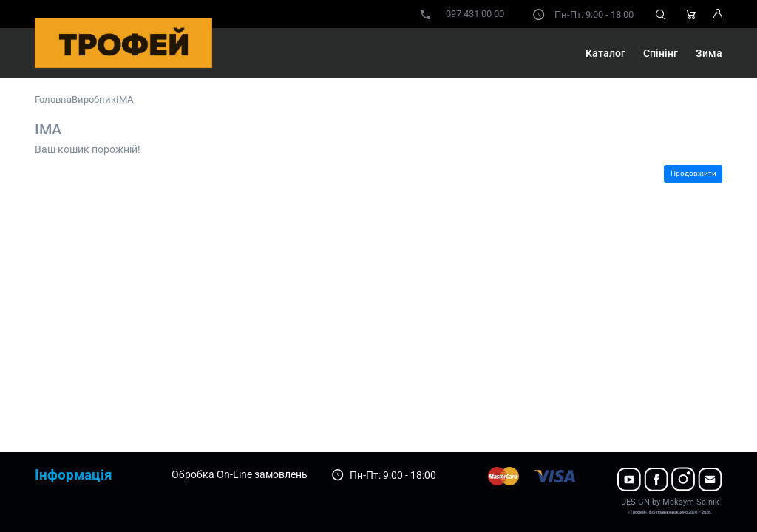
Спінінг (661, 53)
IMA (125, 99)
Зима (709, 53)
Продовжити (693, 173)
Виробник (94, 99)
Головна (53, 99)
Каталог (605, 53)
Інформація (74, 475)
